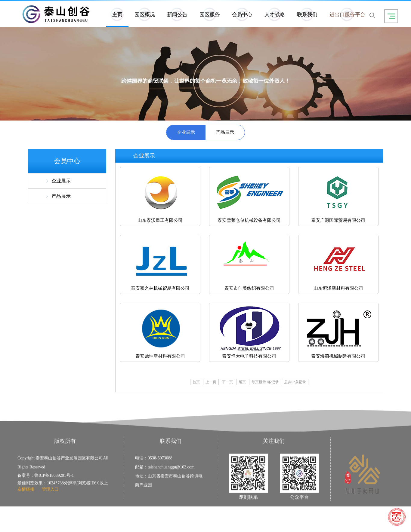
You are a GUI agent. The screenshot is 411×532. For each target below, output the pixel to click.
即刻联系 (248, 509)
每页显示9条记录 (265, 382)
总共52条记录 (295, 382)
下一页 (227, 382)
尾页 (242, 382)
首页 (196, 382)
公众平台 (299, 509)
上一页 (211, 382)
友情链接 (26, 501)
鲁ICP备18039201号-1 (54, 487)
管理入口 (50, 501)
